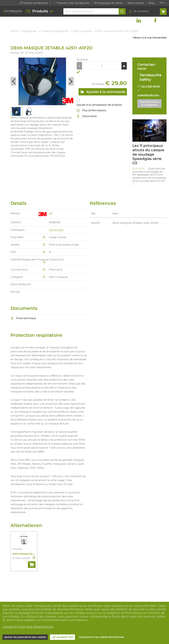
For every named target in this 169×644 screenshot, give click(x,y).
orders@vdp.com (148, 95)
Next (71, 81)
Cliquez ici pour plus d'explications (28, 627)
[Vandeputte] (12, 11)
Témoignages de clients (108, 3)
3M (51, 213)
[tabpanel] (16, 111)
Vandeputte (56, 230)
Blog (151, 3)
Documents (87, 116)
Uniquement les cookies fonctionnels (101, 637)
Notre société (136, 3)
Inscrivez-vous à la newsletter (149, 104)
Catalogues (30, 31)
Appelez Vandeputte (34, 3)
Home (15, 31)
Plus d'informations (91, 111)
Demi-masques (82, 31)
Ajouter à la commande (103, 92)
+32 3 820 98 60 (150, 86)
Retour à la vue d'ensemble (150, 38)
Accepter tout (65, 637)
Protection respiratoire (55, 31)
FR (162, 3)
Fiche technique (23, 318)
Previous (14, 81)
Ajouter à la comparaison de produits (99, 105)
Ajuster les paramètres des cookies (25, 637)
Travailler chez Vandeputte (73, 3)
